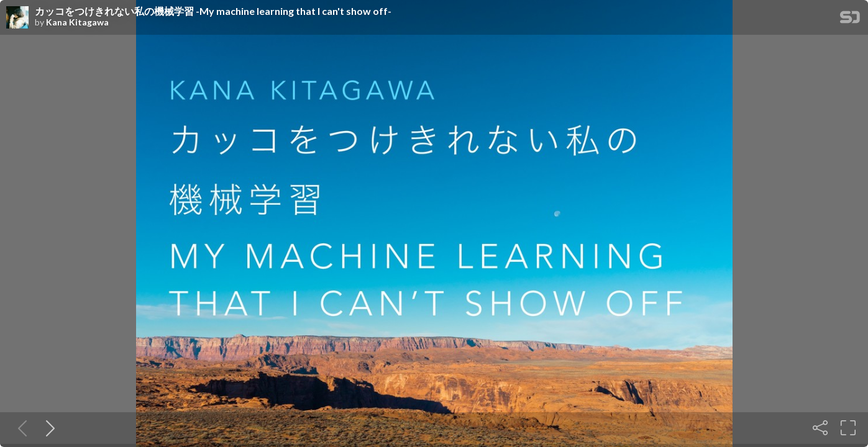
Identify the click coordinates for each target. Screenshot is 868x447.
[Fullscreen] (848, 428)
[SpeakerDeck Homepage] (850, 20)
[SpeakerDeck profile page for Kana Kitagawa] (17, 18)
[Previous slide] (20, 428)
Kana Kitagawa (77, 22)
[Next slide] (48, 428)
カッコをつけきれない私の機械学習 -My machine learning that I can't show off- (213, 11)
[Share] (820, 428)
